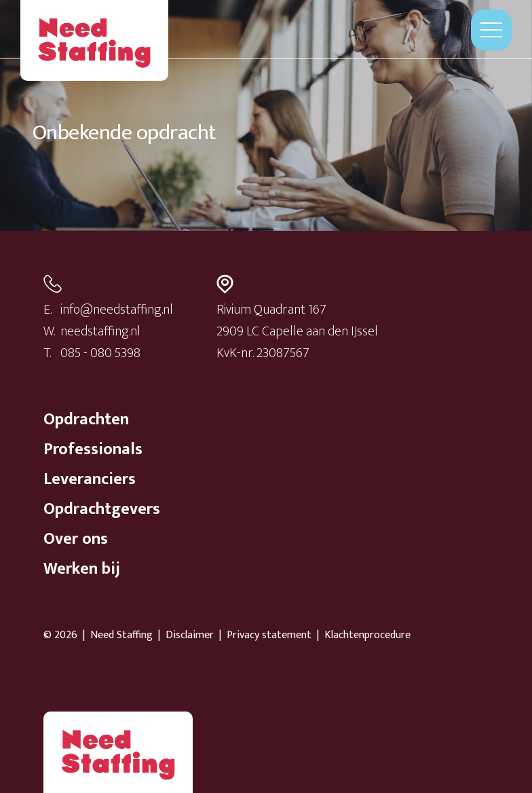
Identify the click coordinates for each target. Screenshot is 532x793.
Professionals (93, 449)
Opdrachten (86, 420)
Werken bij (82, 569)
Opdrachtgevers (102, 509)
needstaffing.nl (100, 331)
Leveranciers (90, 479)
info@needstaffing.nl (117, 310)
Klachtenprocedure (367, 635)
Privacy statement (269, 635)
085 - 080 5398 (100, 353)
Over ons (76, 539)
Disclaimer (190, 635)
